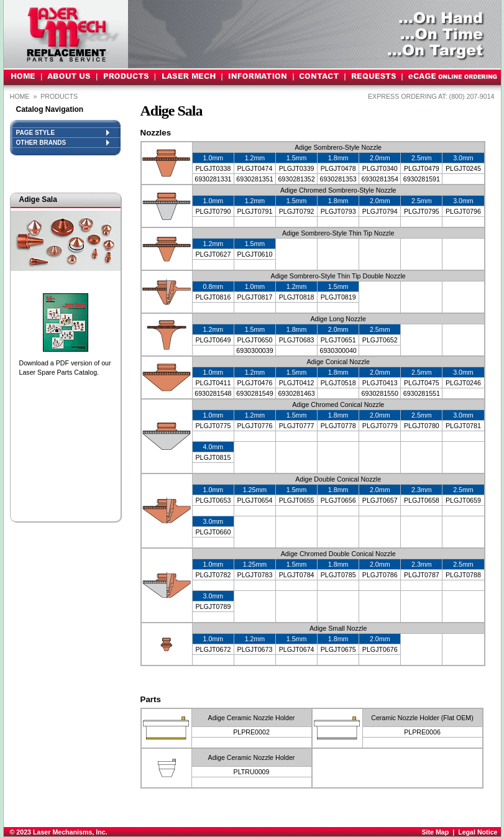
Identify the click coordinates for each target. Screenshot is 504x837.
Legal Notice (478, 832)
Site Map (435, 832)
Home (20, 96)
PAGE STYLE (63, 133)
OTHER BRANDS (63, 143)
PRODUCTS (60, 96)
